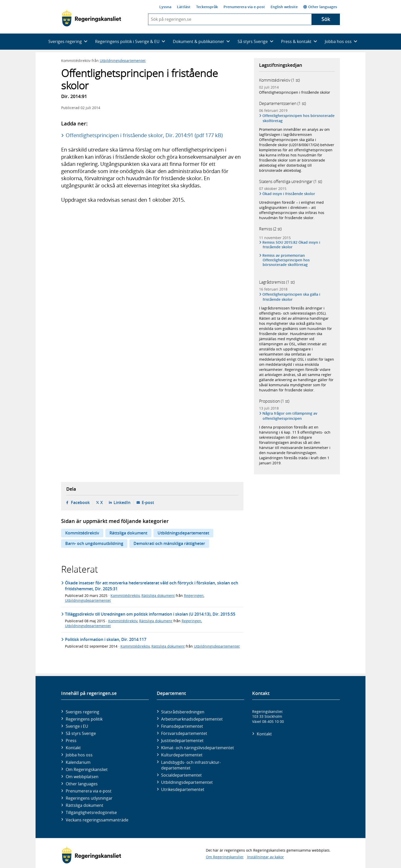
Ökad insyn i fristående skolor (289, 194)
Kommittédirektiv (82, 533)
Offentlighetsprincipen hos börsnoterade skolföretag (299, 118)
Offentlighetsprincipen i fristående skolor (295, 92)
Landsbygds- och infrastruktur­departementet (191, 765)
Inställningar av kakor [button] (265, 857)
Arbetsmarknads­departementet (192, 719)
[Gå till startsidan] (91, 18)
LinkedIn (122, 502)
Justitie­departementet (182, 741)
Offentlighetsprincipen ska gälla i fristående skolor (291, 297)
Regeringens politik (84, 719)
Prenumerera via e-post (244, 7)
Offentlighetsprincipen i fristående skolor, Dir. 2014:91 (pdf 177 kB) (144, 135)
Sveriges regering (82, 712)
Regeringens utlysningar (89, 798)
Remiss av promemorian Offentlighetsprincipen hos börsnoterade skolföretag (286, 260)
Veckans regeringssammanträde (97, 820)
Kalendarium (78, 762)
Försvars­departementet (184, 733)
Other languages (320, 7)
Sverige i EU (77, 726)
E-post (148, 502)
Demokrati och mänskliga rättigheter (169, 543)
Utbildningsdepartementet (123, 61)
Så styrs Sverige (81, 733)
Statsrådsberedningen (183, 712)
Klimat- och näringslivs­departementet (198, 748)
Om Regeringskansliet (87, 769)
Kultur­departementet (182, 755)
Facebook (80, 502)
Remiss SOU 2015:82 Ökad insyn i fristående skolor (291, 245)
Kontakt (73, 748)
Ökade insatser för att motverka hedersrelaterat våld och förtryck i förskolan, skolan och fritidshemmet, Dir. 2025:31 (152, 586)
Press (71, 741)
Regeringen (194, 596)
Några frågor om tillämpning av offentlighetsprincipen (290, 416)
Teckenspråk (207, 7)
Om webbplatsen (82, 777)
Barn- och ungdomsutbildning (94, 543)
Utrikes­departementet (183, 789)
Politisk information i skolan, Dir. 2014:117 (106, 639)
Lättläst (184, 7)
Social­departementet (181, 775)
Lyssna (165, 7)
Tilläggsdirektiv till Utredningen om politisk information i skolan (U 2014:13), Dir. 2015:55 (150, 614)
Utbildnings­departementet (187, 782)
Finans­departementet (182, 726)
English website (284, 7)
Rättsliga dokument (128, 533)
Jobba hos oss (79, 755)
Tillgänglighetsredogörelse (91, 812)
